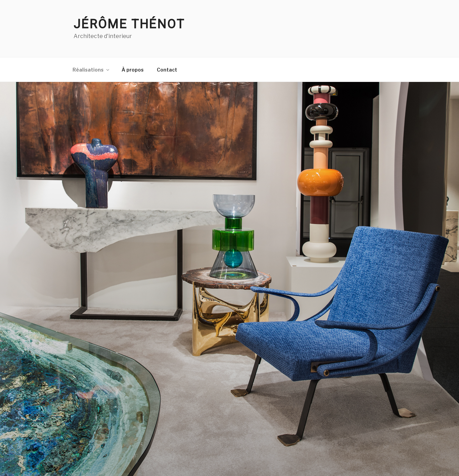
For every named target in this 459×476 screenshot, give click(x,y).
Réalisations (91, 70)
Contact (167, 70)
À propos (133, 70)
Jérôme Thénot (129, 24)
